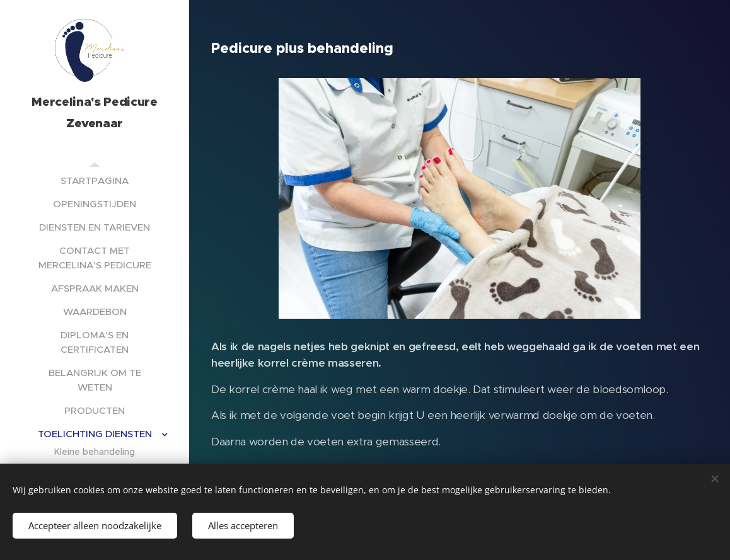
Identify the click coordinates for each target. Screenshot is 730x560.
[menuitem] (95, 180)
